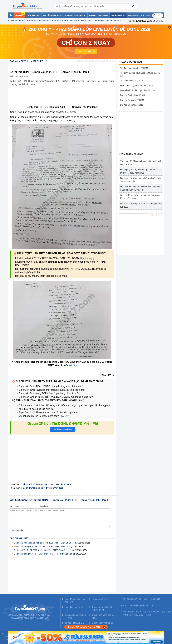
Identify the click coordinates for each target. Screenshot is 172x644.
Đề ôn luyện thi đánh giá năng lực (81, 20)
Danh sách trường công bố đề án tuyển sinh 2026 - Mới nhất (141, 180)
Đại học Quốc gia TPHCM (132, 100)
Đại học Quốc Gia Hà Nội (132, 105)
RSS (161, 21)
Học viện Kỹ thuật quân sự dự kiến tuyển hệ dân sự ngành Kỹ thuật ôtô (141, 188)
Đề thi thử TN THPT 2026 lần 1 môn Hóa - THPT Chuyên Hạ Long (44, 550)
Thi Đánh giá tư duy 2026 (132, 81)
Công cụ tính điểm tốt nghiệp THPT (102, 609)
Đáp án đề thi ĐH (60, 20)
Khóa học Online (100, 599)
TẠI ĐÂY (65, 416)
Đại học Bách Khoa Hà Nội (132, 95)
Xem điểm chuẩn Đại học (75, 609)
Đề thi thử (13, 20)
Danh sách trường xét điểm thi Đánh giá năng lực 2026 (141, 205)
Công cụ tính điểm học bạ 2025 (75, 616)
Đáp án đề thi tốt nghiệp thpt (41, 20)
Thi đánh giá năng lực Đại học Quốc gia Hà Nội (140, 75)
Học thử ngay (87, 258)
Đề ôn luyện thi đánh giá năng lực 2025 (138, 90)
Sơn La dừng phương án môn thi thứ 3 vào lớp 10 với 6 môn (140, 197)
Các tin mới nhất (19, 538)
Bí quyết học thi (116, 20)
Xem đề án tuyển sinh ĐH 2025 (75, 601)
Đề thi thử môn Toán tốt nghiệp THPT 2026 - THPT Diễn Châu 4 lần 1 (46, 543)
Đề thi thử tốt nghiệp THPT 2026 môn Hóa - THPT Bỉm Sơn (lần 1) (44, 554)
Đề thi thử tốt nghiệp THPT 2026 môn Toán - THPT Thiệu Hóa (42, 546)
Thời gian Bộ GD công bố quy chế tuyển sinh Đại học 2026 (141, 163)
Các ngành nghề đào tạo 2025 (103, 616)
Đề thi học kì (24, 20)
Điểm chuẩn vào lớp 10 (103, 623)
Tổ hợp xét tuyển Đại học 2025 (75, 624)
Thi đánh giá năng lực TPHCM (134, 68)
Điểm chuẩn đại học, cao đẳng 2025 (137, 86)
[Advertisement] (63, 98)
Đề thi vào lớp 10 (101, 20)
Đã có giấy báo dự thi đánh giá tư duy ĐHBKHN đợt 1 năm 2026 (138, 171)
